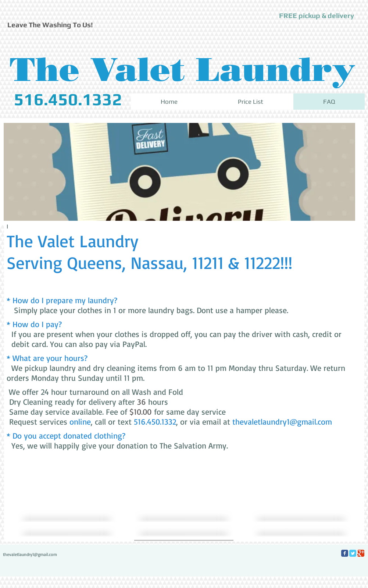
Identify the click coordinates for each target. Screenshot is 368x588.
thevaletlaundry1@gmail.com (282, 421)
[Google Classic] (361, 553)
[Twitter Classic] (353, 553)
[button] (317, 16)
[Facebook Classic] (345, 553)
